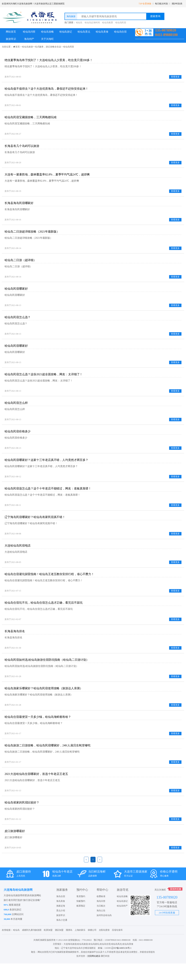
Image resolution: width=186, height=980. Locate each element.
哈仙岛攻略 (47, 32)
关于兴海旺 (47, 39)
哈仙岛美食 (102, 32)
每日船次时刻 (161, 4)
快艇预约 (81, 918)
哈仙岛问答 (29, 32)
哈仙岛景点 (84, 32)
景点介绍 (61, 927)
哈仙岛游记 (66, 32)
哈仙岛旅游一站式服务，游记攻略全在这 (41, 47)
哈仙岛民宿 (121, 23)
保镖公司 (92, 947)
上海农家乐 (80, 947)
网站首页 (11, 32)
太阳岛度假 (104, 947)
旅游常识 (11, 39)
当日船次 (101, 922)
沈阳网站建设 (94, 973)
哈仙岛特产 (122, 922)
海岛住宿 (61, 913)
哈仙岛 (79, 23)
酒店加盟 (59, 947)
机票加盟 (48, 947)
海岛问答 (101, 918)
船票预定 (81, 922)
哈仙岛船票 (108, 23)
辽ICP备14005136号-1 (121, 965)
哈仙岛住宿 (120, 32)
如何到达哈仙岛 (104, 932)
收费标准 (101, 913)
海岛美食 (61, 918)
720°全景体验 (145, 4)
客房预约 (81, 913)
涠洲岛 (69, 947)
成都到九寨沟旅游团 (32, 947)
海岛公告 (101, 927)
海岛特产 (29, 39)
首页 (18, 47)
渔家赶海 (61, 922)
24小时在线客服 (167, 929)
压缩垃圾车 (117, 947)
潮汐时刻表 (177, 4)
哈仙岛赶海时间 (92, 23)
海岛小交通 (62, 937)
